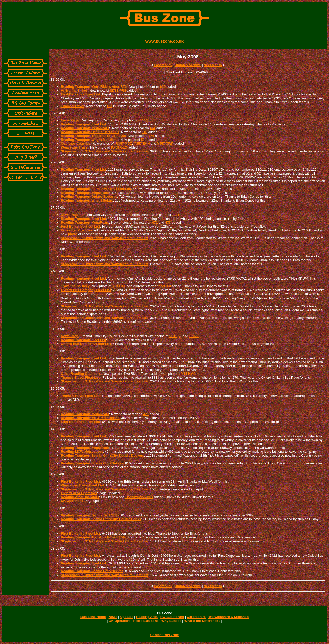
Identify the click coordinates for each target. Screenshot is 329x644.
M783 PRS (118, 90)
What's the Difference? (202, 621)
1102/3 (194, 336)
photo (72, 234)
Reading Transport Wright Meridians (90, 140)
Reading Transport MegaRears (85, 128)
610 (144, 132)
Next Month (213, 65)
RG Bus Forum (172, 617)
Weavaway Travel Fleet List (82, 485)
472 (155, 223)
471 (146, 414)
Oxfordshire (196, 617)
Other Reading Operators (81, 374)
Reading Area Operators (80, 497)
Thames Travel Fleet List (80, 377)
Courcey (83, 286)
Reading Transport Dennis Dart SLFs (90, 132)
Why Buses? (171, 621)
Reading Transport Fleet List (84, 124)
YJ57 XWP (165, 143)
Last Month (163, 65)
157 (109, 106)
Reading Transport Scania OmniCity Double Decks (101, 519)
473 (168, 223)
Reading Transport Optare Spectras (89, 197)
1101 (176, 215)
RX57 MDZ (124, 143)
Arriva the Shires (74, 90)
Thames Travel (72, 106)
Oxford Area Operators (79, 493)
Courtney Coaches (76, 143)
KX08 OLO (119, 147)
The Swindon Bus (139, 497)
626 (163, 87)
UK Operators (72, 501)
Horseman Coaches (76, 230)
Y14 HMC (188, 374)
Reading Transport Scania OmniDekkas (92, 463)
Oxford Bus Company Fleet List (86, 290)
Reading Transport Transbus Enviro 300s (93, 136)
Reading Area (147, 617)
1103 (144, 120)
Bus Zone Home (93, 617)
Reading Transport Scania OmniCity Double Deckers (103, 455)
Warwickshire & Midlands (229, 617)
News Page (70, 120)
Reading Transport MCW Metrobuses (90, 418)
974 (151, 136)
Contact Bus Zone (164, 635)
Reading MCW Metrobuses (82, 452)
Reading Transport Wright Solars (87, 200)
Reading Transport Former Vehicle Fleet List (96, 189)
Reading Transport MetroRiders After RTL (94, 87)
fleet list (165, 286)
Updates (127, 617)
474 (152, 128)
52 (143, 140)
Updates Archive (188, 65)
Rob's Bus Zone (146, 621)
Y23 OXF (119, 286)
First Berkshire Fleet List (80, 94)
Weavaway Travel (75, 147)
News (113, 617)
